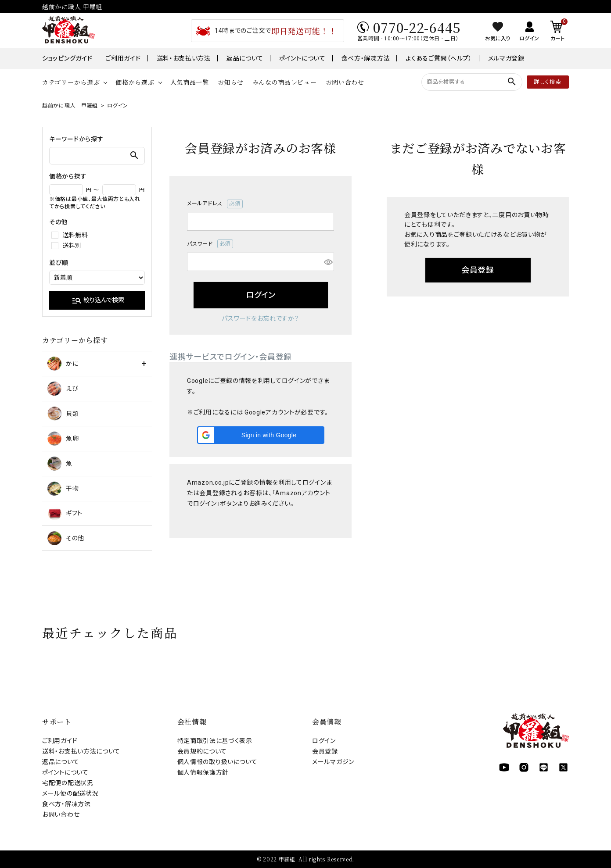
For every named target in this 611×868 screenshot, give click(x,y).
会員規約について (202, 751)
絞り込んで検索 (98, 300)
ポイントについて (302, 58)
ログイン (324, 741)
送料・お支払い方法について (81, 751)
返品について (245, 58)
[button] (261, 435)
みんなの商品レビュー (285, 82)
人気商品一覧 (190, 82)
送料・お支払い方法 (184, 58)
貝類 (63, 414)
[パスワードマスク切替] (328, 262)
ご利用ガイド (123, 58)
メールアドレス (215, 204)
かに (63, 364)
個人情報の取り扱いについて (217, 762)
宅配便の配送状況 (68, 783)
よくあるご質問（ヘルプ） (439, 58)
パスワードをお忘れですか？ (260, 318)
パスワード (210, 244)
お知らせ (231, 82)
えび (63, 389)
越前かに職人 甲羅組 (70, 106)
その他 (66, 538)
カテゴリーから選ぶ (71, 82)
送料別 (72, 246)
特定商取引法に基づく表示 (215, 741)
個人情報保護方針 (203, 772)
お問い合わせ (345, 82)
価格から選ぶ (135, 82)
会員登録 (325, 751)
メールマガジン (333, 762)
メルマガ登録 (506, 58)
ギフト (65, 513)
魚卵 (63, 439)
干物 (63, 489)
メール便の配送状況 (70, 793)
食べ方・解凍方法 (366, 58)
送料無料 (75, 235)
